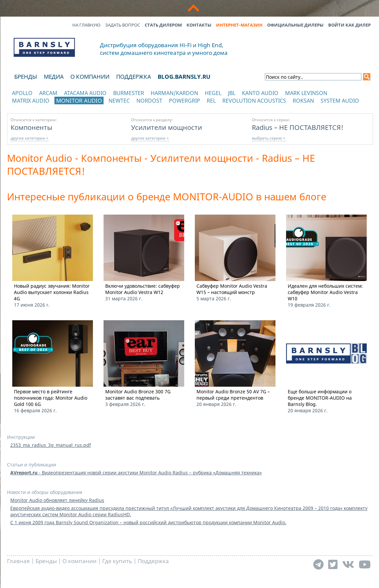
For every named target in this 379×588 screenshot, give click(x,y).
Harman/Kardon (174, 93)
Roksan (303, 101)
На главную (86, 25)
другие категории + (30, 138)
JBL (232, 93)
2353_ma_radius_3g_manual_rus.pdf (51, 445)
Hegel (213, 93)
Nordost (149, 101)
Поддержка (134, 77)
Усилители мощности (167, 127)
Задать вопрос (123, 25)
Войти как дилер (349, 25)
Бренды (26, 77)
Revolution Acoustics (254, 101)
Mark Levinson (306, 93)
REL (211, 101)
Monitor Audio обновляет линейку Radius (57, 500)
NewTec (119, 101)
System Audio (340, 101)
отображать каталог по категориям (45, 107)
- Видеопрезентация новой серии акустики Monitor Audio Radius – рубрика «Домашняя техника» (136, 473)
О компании (90, 77)
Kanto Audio (260, 93)
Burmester (129, 93)
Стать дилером (163, 25)
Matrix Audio (31, 101)
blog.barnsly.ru (184, 77)
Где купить (117, 561)
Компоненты (32, 127)
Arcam (48, 93)
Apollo (22, 93)
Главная (18, 561)
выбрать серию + (269, 138)
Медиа (54, 77)
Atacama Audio (85, 93)
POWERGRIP (185, 101)
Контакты (199, 25)
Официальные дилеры (295, 25)
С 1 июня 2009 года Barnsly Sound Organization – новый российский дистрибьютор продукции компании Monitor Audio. (148, 522)
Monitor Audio (79, 100)
